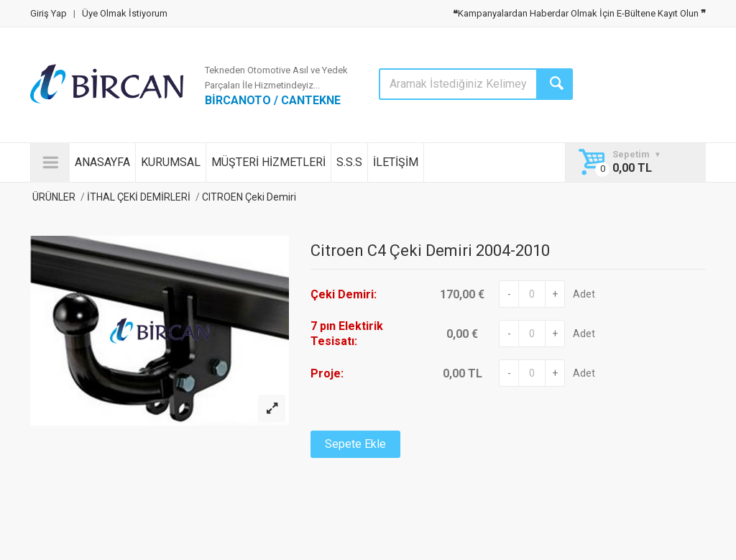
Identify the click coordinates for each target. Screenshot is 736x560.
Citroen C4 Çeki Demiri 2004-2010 (430, 251)
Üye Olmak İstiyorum (125, 13)
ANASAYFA (102, 162)
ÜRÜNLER (53, 197)
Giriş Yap (49, 13)
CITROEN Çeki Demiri (248, 197)
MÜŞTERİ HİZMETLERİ (268, 162)
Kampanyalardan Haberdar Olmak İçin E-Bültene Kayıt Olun (579, 13)
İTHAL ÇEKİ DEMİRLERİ (139, 197)
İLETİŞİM (396, 162)
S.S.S (349, 162)
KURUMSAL (171, 162)
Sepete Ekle (355, 444)
